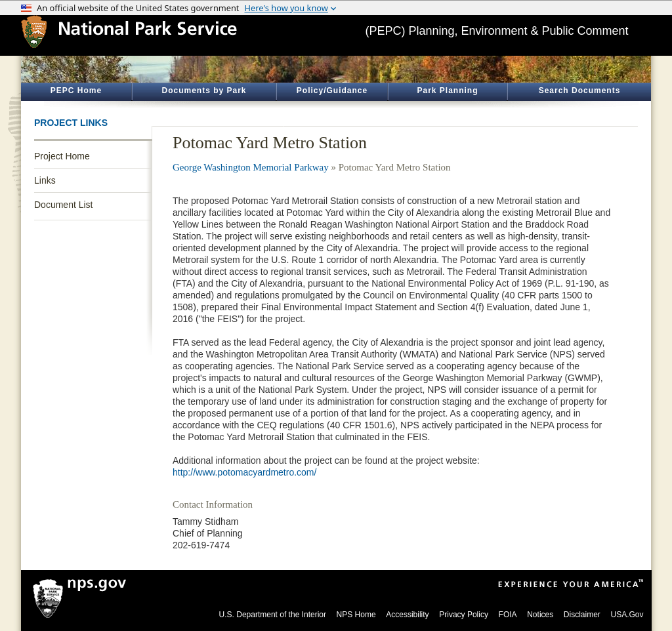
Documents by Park (204, 91)
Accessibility (407, 615)
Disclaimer (582, 615)
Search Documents (580, 91)
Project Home (62, 156)
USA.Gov (627, 615)
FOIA (508, 615)
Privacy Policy (464, 615)
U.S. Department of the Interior (273, 615)
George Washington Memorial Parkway (251, 167)
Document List (63, 205)
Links (45, 180)
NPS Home (356, 615)
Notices (540, 615)
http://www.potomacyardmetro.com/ (244, 472)
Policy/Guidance (332, 91)
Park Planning (447, 91)
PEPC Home (76, 91)
